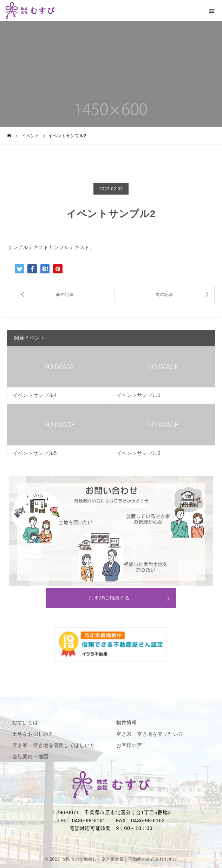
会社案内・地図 (30, 756)
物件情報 (127, 722)
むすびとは (25, 722)
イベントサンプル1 (139, 395)
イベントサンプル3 (139, 453)
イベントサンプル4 (35, 395)
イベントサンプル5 (35, 453)
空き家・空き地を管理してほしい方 (54, 745)
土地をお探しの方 (33, 734)
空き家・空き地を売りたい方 (150, 734)
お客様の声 (129, 745)
